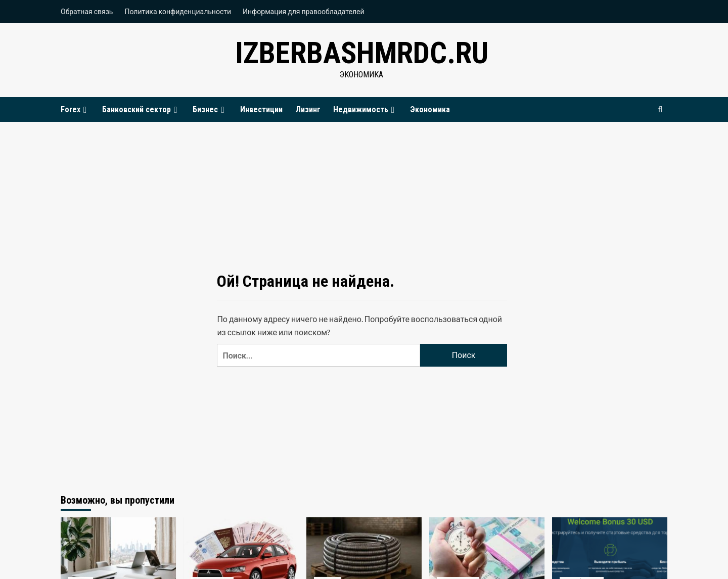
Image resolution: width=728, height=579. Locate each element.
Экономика (430, 109)
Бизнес (210, 109)
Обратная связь (87, 11)
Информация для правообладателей (304, 11)
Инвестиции (261, 109)
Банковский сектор (141, 109)
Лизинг (308, 109)
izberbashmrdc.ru (361, 53)
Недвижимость (365, 109)
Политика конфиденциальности (178, 11)
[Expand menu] (85, 110)
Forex (75, 109)
